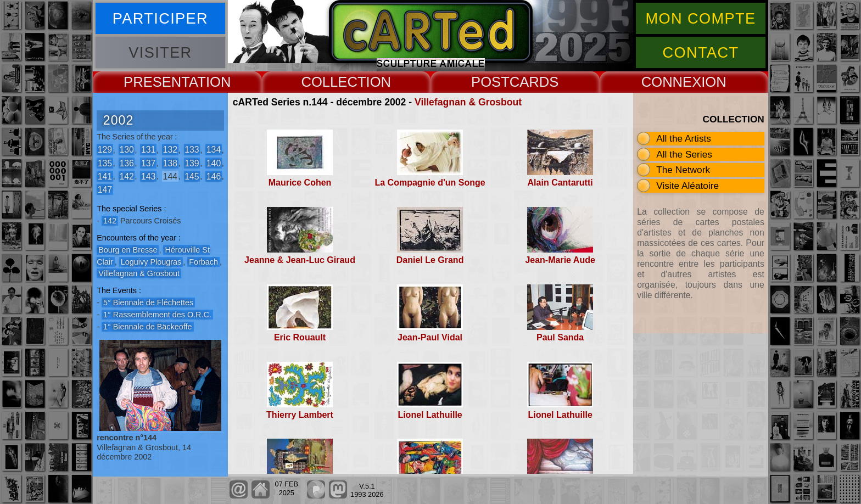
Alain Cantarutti (560, 183)
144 (170, 176)
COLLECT (333, 82)
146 (214, 176)
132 (170, 150)
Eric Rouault (300, 337)
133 (192, 150)
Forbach (203, 262)
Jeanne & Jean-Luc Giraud (300, 260)
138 (170, 163)
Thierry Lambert (300, 415)
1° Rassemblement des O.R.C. (157, 315)
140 (214, 163)
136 (126, 163)
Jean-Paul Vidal (430, 337)
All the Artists (684, 138)
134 (214, 150)
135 (105, 163)
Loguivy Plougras (151, 262)
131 (148, 150)
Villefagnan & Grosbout (468, 102)
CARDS (534, 82)
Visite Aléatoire (687, 186)
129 (105, 150)
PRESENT (156, 82)
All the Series (684, 154)
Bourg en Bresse (128, 250)
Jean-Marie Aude (560, 260)
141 (105, 176)
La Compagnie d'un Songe (430, 183)
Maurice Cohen (300, 183)
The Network (683, 170)
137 (148, 163)
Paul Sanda (560, 337)
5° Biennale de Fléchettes (148, 303)
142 (126, 176)
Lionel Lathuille (430, 415)
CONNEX (672, 82)
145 (192, 176)
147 (105, 189)
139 (192, 163)
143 (148, 176)
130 (126, 150)
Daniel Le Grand (430, 260)
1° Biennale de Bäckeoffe (148, 327)
